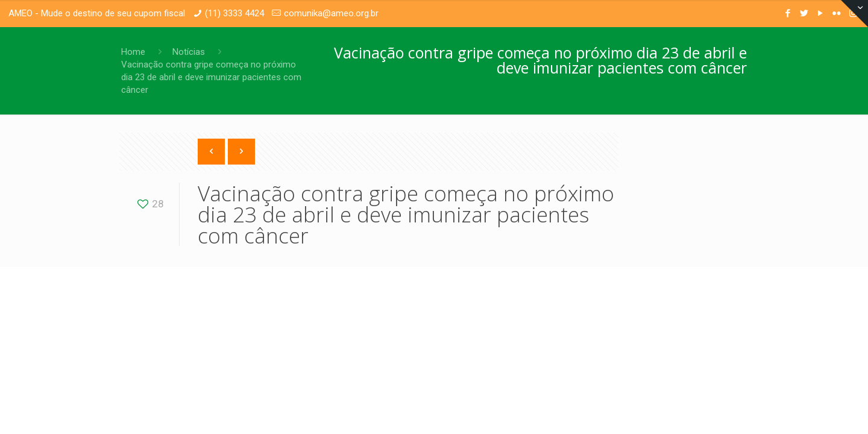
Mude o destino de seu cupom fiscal (113, 13)
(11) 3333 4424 (234, 13)
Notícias (189, 52)
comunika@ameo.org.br (331, 13)
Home (133, 52)
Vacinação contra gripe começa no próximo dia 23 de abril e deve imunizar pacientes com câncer (211, 77)
